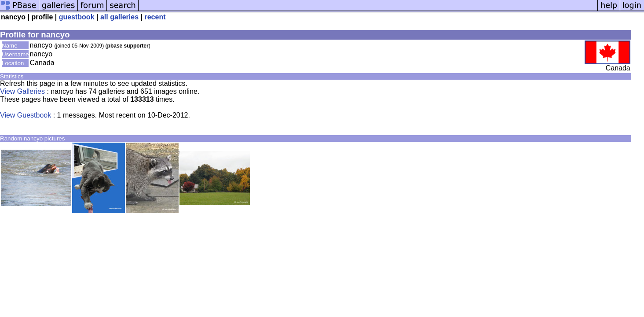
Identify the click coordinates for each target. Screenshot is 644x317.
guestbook (77, 17)
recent (155, 17)
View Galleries (22, 91)
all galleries (119, 17)
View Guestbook (26, 115)
